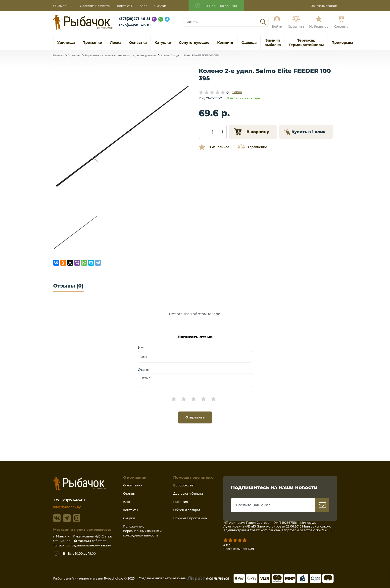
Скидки (160, 6)
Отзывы (129, 494)
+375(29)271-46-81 (134, 19)
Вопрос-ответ (184, 485)
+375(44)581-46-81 (134, 25)
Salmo (237, 92)
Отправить (195, 417)
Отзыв (144, 370)
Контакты (125, 6)
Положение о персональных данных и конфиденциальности (142, 531)
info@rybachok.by (67, 507)
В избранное (219, 147)
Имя (142, 348)
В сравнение (257, 147)
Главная (58, 55)
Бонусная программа (190, 518)
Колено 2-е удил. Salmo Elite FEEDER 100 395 (190, 55)
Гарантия (181, 502)
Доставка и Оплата (95, 6)
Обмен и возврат (187, 510)
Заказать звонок (324, 6)
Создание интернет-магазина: (184, 578)
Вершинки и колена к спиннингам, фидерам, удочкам (121, 55)
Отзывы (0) (68, 286)
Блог (143, 6)
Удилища (74, 55)
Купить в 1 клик (309, 132)
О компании (63, 6)
